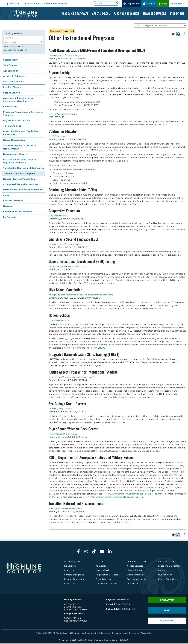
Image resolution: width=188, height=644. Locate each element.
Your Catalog (10, 66)
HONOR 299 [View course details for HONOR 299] (99, 348)
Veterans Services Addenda (18, 212)
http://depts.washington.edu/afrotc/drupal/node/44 (116, 497)
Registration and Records (17, 121)
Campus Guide (166, 562)
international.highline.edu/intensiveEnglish (72, 377)
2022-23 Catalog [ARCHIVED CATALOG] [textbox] (151, 26)
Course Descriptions (14, 140)
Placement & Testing (106, 584)
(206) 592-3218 (129, 610)
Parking (162, 571)
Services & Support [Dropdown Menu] (154, 13)
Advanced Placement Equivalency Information (22, 133)
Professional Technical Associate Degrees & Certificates (21, 161)
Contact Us (167, 601)
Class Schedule (135, 571)
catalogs (66, 640)
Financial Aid (10, 107)
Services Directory (13, 201)
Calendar (149, 4)
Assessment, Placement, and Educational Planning (19, 100)
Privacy (76, 634)
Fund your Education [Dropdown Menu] (126, 13)
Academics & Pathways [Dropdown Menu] (75, 13)
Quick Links (12, 4)
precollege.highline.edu (61, 409)
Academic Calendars (14, 77)
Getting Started (12, 93)
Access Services (135, 566)
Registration (102, 575)
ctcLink (99, 562)
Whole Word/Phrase (15, 47)
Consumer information (111, 634)
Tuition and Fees (12, 126)
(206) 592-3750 (124, 605)
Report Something (168, 580)
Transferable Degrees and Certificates (23, 168)
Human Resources (74, 580)
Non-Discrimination (90, 634)
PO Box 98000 (72, 605)
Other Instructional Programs (20, 174)
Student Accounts (136, 580)
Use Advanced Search (15, 50)
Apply (163, 4)
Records (115, 575)
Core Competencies (14, 82)
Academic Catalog (136, 562)
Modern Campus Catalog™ (117, 640)
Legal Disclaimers (131, 634)
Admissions (102, 566)
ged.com (111, 281)
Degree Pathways (136, 575)
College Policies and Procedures (20, 185)
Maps (6, 196)
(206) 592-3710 (123, 600)
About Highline (11, 71)
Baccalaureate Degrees (16, 155)
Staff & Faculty (72, 584)
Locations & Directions (170, 566)
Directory (69, 571)
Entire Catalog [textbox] (10, 38)
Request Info (132, 4)
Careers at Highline (74, 575)
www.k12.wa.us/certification (63, 115)
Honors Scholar (59, 316)
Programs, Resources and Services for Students (23, 114)
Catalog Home (11, 60)
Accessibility (147, 634)
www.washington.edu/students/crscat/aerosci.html (136, 494)
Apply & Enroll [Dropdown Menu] (101, 13)
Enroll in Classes (12, 88)
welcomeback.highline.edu (63, 434)
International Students (56, 4)
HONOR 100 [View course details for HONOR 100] (66, 342)
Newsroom (70, 566)
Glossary (8, 206)
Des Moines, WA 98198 (76, 610)
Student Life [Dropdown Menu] (177, 13)
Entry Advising (103, 580)
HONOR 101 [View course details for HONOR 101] (130, 342)
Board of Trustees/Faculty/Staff (20, 179)
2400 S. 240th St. (73, 607)
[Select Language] (179, 4)
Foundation (133, 584)
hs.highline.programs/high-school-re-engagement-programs (81, 295)
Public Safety (165, 575)
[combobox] (160, 26)
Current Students (32, 4)
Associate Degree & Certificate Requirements (19, 148)
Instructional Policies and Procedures (23, 190)
